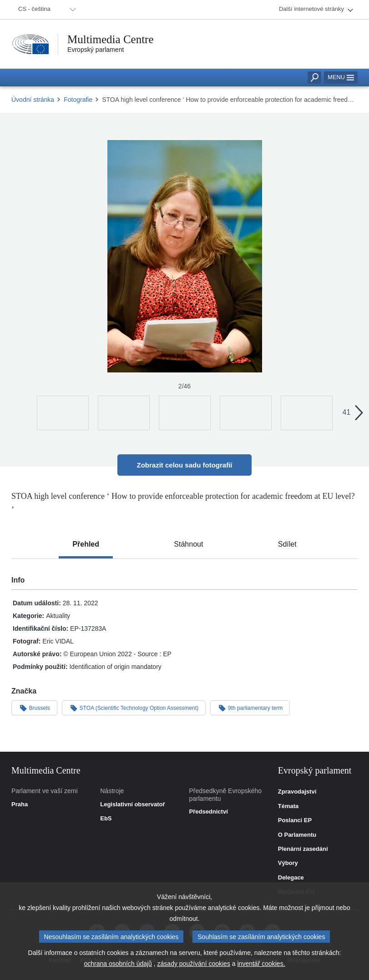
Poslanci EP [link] (295, 820)
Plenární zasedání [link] (303, 849)
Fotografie (78, 100)
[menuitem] (45, 10)
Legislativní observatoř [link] (132, 804)
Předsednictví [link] (209, 812)
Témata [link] (288, 806)
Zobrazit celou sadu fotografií (184, 465)
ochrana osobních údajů (118, 969)
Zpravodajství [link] (297, 792)
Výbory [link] (288, 863)
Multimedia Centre (111, 39)
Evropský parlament (96, 50)
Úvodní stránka (33, 100)
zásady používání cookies (194, 969)
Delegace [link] (291, 878)
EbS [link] (106, 819)
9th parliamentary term (250, 708)
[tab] (86, 544)
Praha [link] (20, 804)
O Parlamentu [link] (297, 835)
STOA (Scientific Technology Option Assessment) (134, 708)
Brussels (34, 708)
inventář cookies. (261, 969)
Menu (341, 77)
